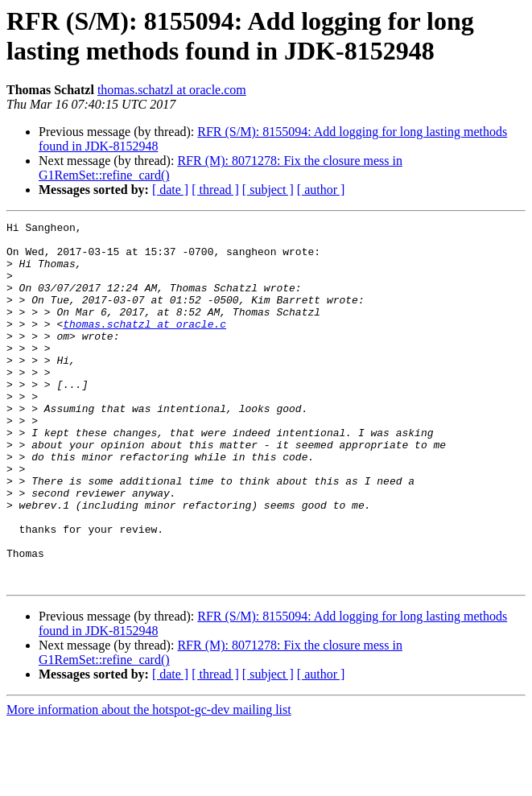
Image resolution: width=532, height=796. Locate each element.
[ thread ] (215, 190)
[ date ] (170, 190)
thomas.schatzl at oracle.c (144, 345)
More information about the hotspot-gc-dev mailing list (149, 782)
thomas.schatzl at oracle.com (172, 90)
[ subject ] (268, 190)
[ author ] (321, 190)
